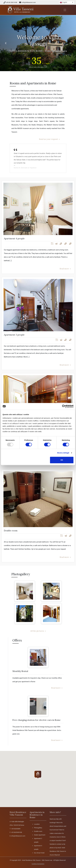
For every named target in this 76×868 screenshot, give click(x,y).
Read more (64, 269)
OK (62, 460)
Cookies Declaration (38, 864)
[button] (6, 43)
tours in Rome (61, 837)
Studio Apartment (40, 835)
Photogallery (38, 828)
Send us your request (48, 139)
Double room (38, 831)
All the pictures (37, 631)
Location (37, 824)
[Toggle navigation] (65, 10)
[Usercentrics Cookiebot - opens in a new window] (64, 406)
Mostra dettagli (63, 453)
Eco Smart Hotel (39, 853)
